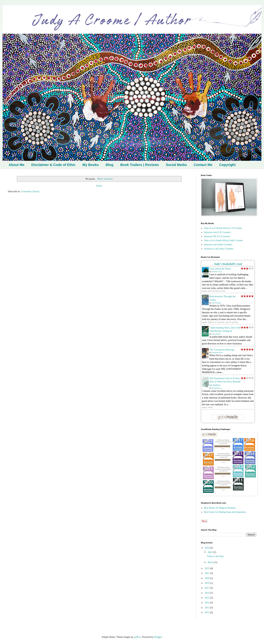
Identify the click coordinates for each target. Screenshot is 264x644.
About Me (17, 165)
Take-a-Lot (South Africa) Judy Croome (223, 240)
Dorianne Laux (217, 272)
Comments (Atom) (30, 191)
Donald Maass (217, 388)
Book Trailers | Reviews (140, 165)
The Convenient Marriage (222, 350)
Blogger (158, 637)
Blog (109, 165)
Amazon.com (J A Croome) (217, 232)
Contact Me (203, 165)
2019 (207, 583)
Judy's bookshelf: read (228, 264)
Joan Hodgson (217, 303)
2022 (207, 568)
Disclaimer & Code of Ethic (53, 165)
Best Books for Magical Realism (220, 508)
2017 (207, 588)
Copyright (227, 165)
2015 (207, 598)
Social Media (176, 165)
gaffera (137, 637)
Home (99, 186)
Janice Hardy (216, 334)
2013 (207, 608)
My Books (91, 165)
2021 (207, 573)
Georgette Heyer (217, 352)
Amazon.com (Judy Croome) (218, 245)
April (210, 552)
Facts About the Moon (220, 269)
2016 (207, 593)
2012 (207, 612)
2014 (207, 603)
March (211, 562)
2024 (207, 548)
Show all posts (105, 179)
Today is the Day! (216, 556)
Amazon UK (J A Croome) (217, 236)
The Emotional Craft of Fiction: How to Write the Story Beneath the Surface (225, 382)
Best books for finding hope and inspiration (225, 512)
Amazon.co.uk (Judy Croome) (219, 249)
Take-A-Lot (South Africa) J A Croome (223, 228)
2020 (207, 578)
